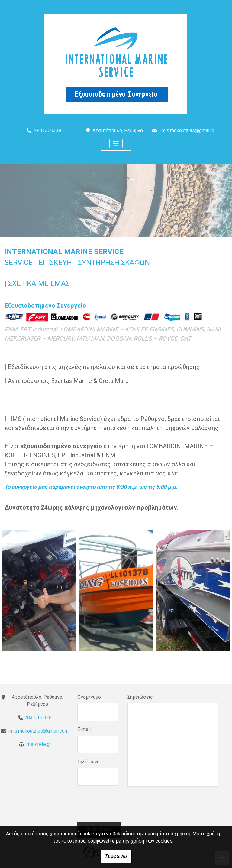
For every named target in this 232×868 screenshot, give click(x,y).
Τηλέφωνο (89, 762)
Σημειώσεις (140, 697)
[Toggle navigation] (116, 144)
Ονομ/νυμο (89, 697)
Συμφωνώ (116, 856)
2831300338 (38, 718)
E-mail (84, 729)
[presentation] (123, 808)
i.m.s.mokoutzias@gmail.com (190, 131)
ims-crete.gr (38, 744)
